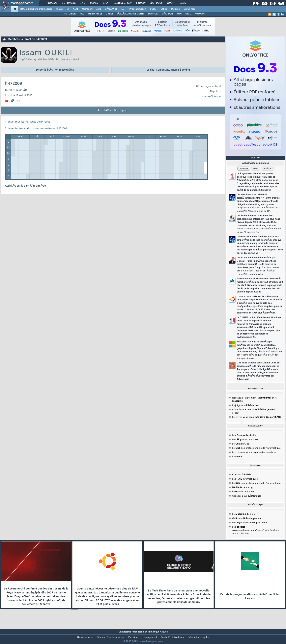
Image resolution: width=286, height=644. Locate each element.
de (247, 518)
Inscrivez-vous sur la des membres (254, 452)
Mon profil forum (211, 97)
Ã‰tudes (156, 3)
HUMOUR (200, 14)
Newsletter (123, 3)
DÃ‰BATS (168, 14)
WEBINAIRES (95, 14)
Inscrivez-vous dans (257, 417)
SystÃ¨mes (190, 9)
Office (164, 9)
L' (237, 457)
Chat (106, 3)
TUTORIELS (70, 14)
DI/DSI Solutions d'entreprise (36, 9)
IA (68, 9)
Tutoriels (69, 3)
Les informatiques (245, 440)
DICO (188, 14)
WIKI (179, 14)
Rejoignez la (246, 405)
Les (244, 435)
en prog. (243, 488)
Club (183, 3)
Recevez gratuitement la (252, 398)
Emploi (141, 3)
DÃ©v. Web (111, 9)
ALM (75, 9)
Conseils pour (246, 496)
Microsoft (87, 9)
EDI (123, 9)
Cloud (59, 9)
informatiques (243, 492)
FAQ (83, 3)
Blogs (94, 3)
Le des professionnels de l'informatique (256, 448)
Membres (14, 39)
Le (236, 444)
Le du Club (243, 514)
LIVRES (109, 14)
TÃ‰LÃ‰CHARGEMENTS (131, 14)
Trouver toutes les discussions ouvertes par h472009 (36, 129)
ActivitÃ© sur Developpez (113, 110)
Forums (52, 3)
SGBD (153, 9)
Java (99, 9)
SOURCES (153, 14)
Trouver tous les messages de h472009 (28, 122)
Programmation (138, 9)
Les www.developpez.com (249, 523)
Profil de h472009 (36, 39)
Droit (171, 3)
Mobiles (175, 9)
